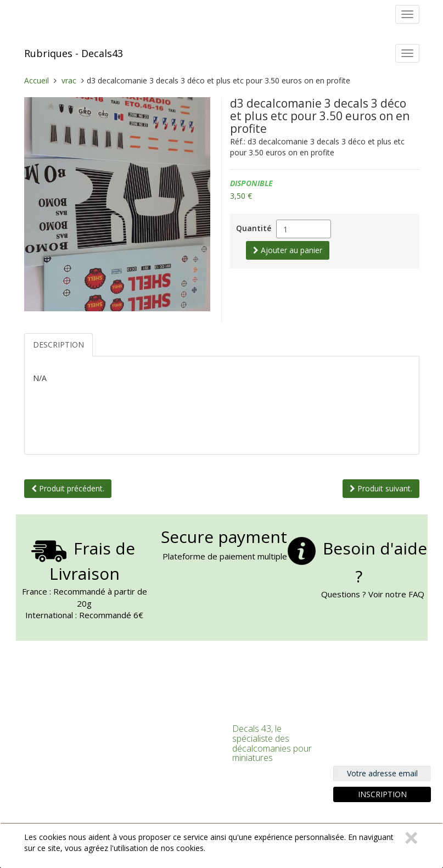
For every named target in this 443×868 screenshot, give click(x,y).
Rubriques (48, 53)
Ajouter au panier (288, 250)
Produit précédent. (68, 488)
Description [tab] (58, 345)
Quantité (254, 228)
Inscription (382, 794)
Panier (138, 754)
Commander (148, 768)
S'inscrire (143, 741)
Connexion (145, 727)
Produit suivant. (381, 488)
